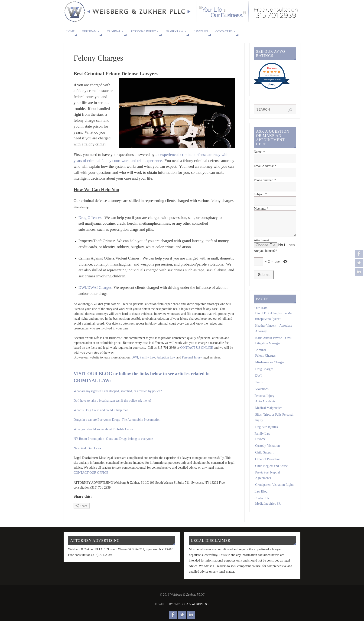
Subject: (260, 194)
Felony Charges (265, 360)
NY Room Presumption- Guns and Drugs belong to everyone (113, 439)
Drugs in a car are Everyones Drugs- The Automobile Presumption (117, 420)
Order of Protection (268, 464)
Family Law (148, 357)
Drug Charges (264, 374)
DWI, (135, 357)
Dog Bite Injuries (266, 432)
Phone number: (265, 180)
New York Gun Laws (87, 448)
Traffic (260, 387)
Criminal (260, 355)
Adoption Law (166, 357)
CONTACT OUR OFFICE (91, 473)
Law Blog (261, 496)
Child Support (264, 457)
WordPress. (200, 604)
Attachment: (262, 245)
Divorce (260, 444)
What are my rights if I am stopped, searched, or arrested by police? (118, 391)
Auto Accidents (265, 406)
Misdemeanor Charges (270, 367)
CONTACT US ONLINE (197, 348)
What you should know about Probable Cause (103, 429)
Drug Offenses (90, 218)
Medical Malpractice (269, 412)
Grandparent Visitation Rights (275, 489)
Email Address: (265, 166)
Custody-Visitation (267, 450)
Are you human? (265, 255)
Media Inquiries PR (268, 508)
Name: (259, 152)
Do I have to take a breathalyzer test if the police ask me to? (112, 401)
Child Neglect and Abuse (271, 471)
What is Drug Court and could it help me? (101, 410)
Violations (262, 394)
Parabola (181, 604)
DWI (258, 380)
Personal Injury (192, 357)
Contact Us (262, 503)
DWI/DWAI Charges (95, 287)
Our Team (261, 313)
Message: (261, 209)
